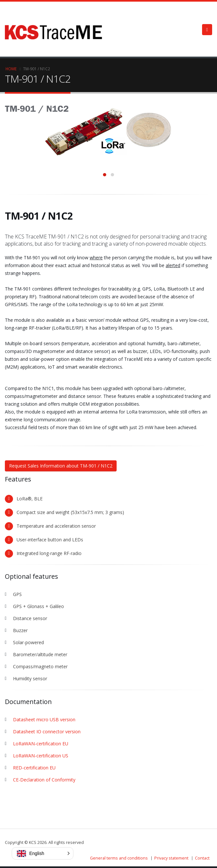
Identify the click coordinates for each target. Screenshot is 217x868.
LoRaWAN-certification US (41, 756)
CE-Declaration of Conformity (44, 780)
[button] (43, 853)
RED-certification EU (34, 768)
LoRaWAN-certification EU (41, 744)
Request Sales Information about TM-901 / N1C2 (61, 466)
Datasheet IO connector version (47, 732)
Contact (202, 858)
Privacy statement (171, 858)
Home (11, 69)
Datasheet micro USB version (44, 719)
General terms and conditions (119, 858)
